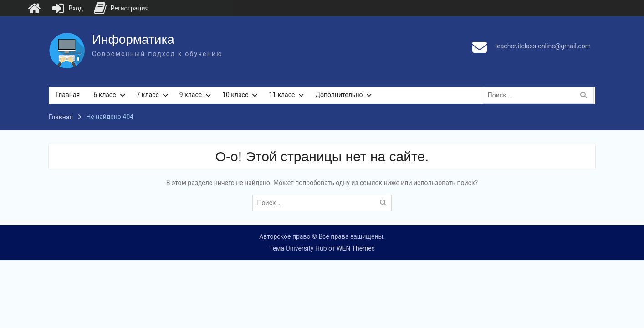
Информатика (133, 39)
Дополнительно (339, 95)
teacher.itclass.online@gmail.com (543, 46)
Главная (68, 95)
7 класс (148, 95)
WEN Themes (356, 248)
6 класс (105, 95)
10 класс (235, 95)
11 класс (282, 95)
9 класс (191, 95)
